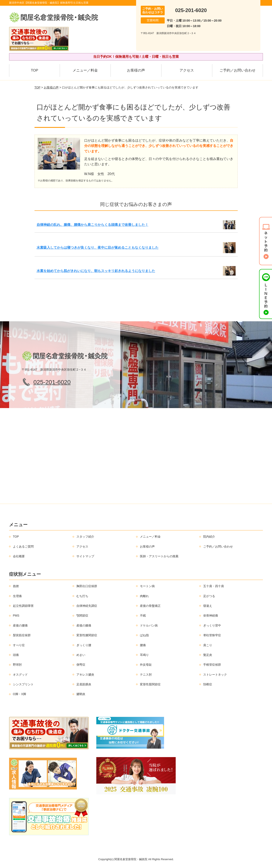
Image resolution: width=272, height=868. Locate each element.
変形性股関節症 (150, 684)
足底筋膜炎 (84, 684)
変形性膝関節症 (87, 635)
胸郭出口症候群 (87, 586)
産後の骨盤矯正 (150, 606)
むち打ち (82, 596)
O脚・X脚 (19, 694)
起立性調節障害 (23, 606)
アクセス (187, 70)
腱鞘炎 (81, 694)
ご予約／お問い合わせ (237, 70)
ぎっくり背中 (212, 625)
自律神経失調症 (87, 606)
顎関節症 (82, 615)
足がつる (209, 596)
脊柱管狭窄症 (212, 635)
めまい (81, 655)
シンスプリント (23, 684)
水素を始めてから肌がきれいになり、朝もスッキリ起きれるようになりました (96, 271)
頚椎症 (208, 684)
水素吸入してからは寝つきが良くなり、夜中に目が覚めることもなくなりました (98, 248)
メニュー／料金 (85, 70)
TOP (35, 70)
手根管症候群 (212, 665)
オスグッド (20, 675)
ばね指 (144, 635)
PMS (16, 615)
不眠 (143, 615)
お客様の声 (136, 70)
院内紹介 (209, 537)
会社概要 (19, 556)
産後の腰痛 (20, 625)
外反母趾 (146, 665)
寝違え (208, 606)
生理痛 (17, 596)
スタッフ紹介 (85, 537)
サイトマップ (85, 556)
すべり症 (19, 645)
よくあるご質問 (23, 546)
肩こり (208, 645)
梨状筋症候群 (22, 635)
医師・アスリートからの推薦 (159, 556)
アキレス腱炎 (85, 675)
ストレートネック (215, 675)
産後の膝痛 (84, 625)
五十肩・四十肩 (214, 586)
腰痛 (143, 645)
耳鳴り (144, 655)
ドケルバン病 (149, 625)
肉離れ (144, 596)
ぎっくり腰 (84, 645)
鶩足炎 (208, 655)
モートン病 (147, 586)
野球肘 (17, 665)
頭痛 (16, 655)
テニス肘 (146, 675)
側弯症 (81, 665)
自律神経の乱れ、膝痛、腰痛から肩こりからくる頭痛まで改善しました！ (93, 225)
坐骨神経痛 (211, 615)
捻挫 (16, 586)
